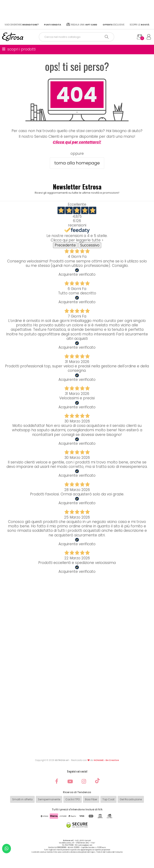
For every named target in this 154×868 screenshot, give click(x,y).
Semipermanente (49, 799)
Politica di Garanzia (77, 727)
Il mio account (77, 632)
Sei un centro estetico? (77, 702)
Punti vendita (77, 693)
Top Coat (108, 799)
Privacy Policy (77, 736)
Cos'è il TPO (73, 799)
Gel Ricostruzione (131, 799)
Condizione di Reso (77, 723)
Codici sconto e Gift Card (77, 745)
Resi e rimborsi (77, 650)
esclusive (114, 25)
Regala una (82, 25)
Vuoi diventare (22, 25)
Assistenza (77, 659)
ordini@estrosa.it (81, 616)
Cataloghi (77, 689)
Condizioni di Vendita (77, 718)
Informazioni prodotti (77, 684)
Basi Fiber (91, 799)
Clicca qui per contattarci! (77, 142)
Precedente (65, 245)
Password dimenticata (77, 641)
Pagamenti (77, 654)
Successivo (90, 245)
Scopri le (139, 25)
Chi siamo (77, 675)
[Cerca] (76, 37)
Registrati (77, 636)
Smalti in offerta (22, 799)
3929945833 (92, 612)
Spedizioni (77, 645)
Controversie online (77, 732)
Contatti (77, 679)
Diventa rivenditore (77, 697)
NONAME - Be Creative (106, 760)
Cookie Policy (77, 741)
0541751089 (87, 600)
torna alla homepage (77, 163)
